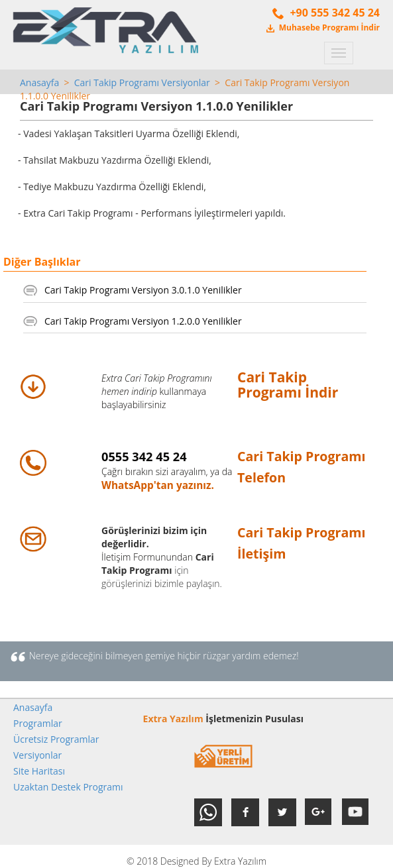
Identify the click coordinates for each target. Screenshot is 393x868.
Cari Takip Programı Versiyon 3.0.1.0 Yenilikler (143, 290)
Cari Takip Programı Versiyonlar (142, 82)
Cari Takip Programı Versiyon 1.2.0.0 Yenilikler (143, 321)
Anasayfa (39, 82)
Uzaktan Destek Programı (68, 787)
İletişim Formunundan (147, 557)
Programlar (38, 723)
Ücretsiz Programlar (56, 739)
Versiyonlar (37, 755)
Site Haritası (39, 771)
